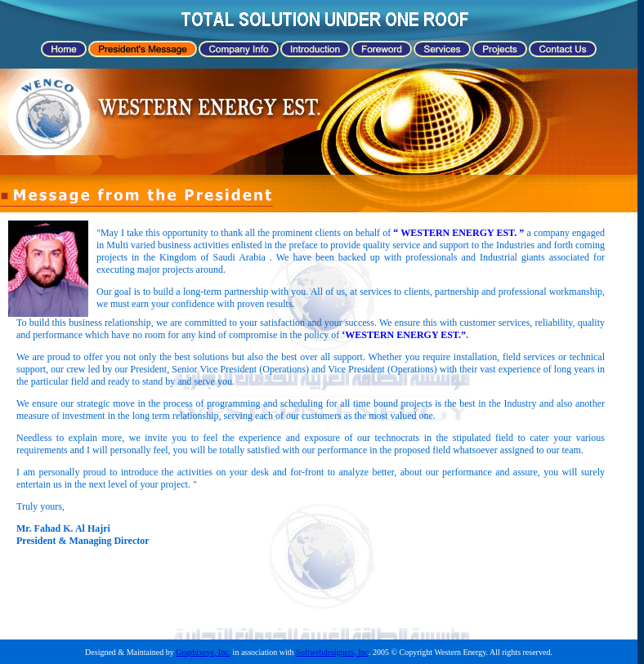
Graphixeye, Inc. (203, 652)
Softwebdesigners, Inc (332, 652)
